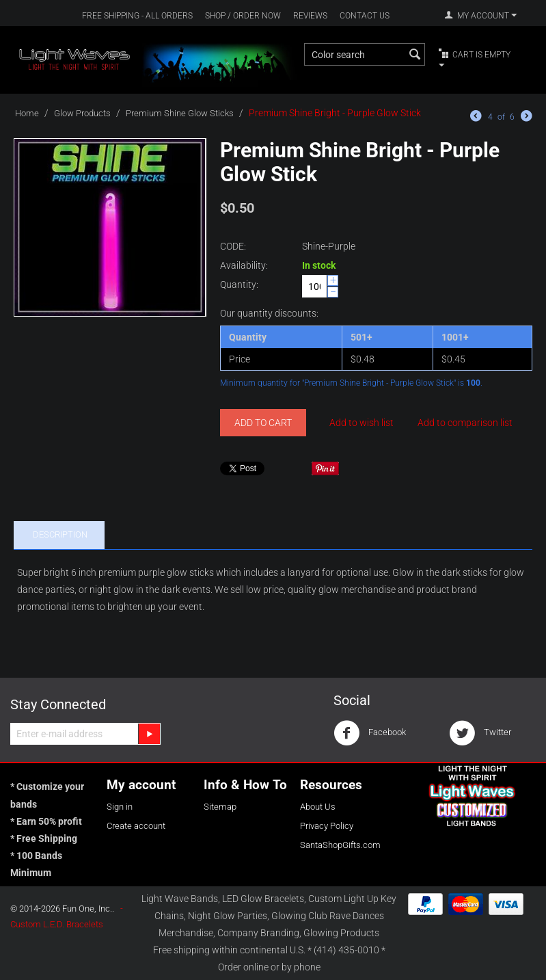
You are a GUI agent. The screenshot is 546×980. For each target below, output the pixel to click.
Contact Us (365, 16)
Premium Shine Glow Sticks (180, 113)
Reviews (310, 16)
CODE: (233, 246)
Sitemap (220, 807)
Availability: (244, 265)
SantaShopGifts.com (340, 845)
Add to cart (263, 423)
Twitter (480, 733)
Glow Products (82, 113)
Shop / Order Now (243, 16)
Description (60, 534)
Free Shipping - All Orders (137, 16)
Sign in (120, 807)
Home (27, 113)
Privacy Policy (327, 826)
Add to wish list (361, 423)
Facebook (370, 733)
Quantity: (239, 284)
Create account (136, 826)
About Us (318, 807)
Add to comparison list (465, 423)
